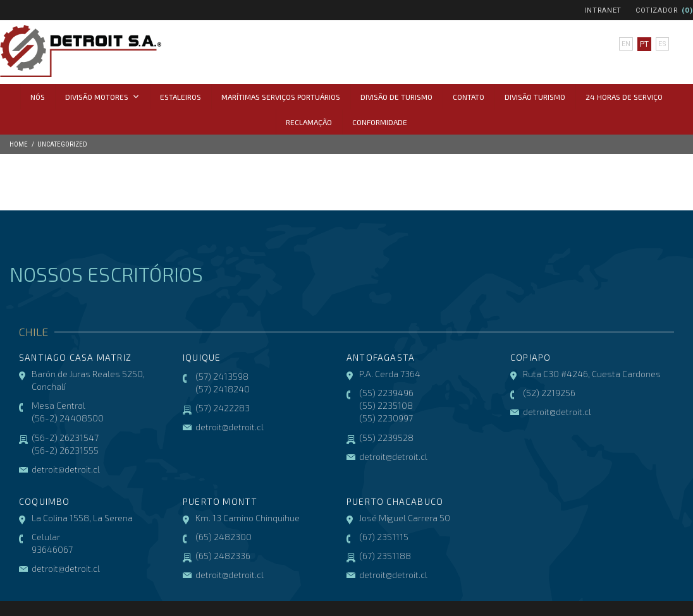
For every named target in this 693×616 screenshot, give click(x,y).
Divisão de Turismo (396, 97)
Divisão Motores (102, 97)
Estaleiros (181, 97)
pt (643, 44)
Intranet (603, 10)
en (625, 44)
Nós (38, 97)
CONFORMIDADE (380, 122)
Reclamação (309, 122)
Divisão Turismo (535, 97)
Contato (469, 97)
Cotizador (657, 10)
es (661, 44)
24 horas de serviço (624, 97)
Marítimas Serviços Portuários (281, 97)
